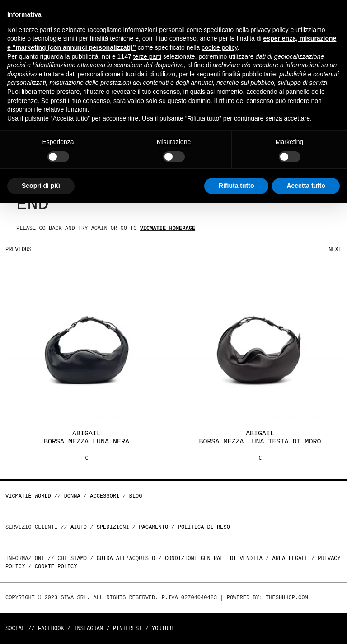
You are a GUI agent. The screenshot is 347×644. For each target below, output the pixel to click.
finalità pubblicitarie (249, 74)
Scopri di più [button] (41, 186)
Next (335, 250)
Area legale (290, 558)
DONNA (72, 496)
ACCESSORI (105, 496)
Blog (136, 496)
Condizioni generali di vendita (214, 558)
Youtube (163, 628)
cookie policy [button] (219, 47)
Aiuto (79, 527)
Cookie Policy (56, 567)
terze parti (147, 56)
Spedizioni (113, 527)
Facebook (51, 628)
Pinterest (128, 628)
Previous (19, 250)
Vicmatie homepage (168, 228)
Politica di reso (204, 527)
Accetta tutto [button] (306, 186)
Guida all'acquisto (126, 558)
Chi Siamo (72, 558)
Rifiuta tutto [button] (237, 186)
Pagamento (153, 527)
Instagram (88, 628)
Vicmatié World (28, 496)
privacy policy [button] (270, 30)
